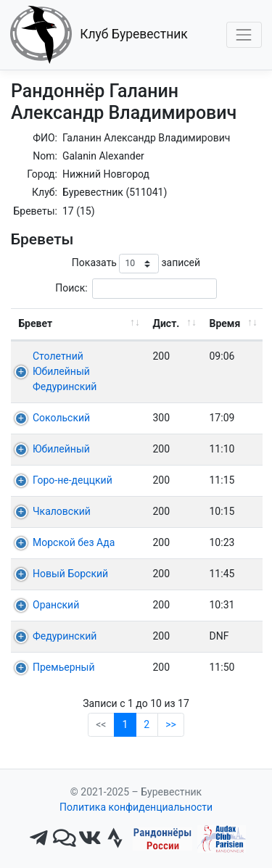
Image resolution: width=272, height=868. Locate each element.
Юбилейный (61, 449)
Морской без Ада (74, 542)
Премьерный (64, 667)
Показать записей (136, 264)
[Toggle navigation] (244, 34)
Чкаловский (62, 511)
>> (171, 724)
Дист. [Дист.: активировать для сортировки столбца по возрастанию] (166, 323)
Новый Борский (70, 574)
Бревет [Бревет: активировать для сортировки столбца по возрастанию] (36, 323)
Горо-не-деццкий (73, 480)
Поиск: (136, 288)
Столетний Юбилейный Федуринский (65, 371)
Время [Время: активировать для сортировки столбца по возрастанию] (225, 323)
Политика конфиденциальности (136, 807)
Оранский (56, 605)
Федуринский (65, 636)
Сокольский (61, 418)
